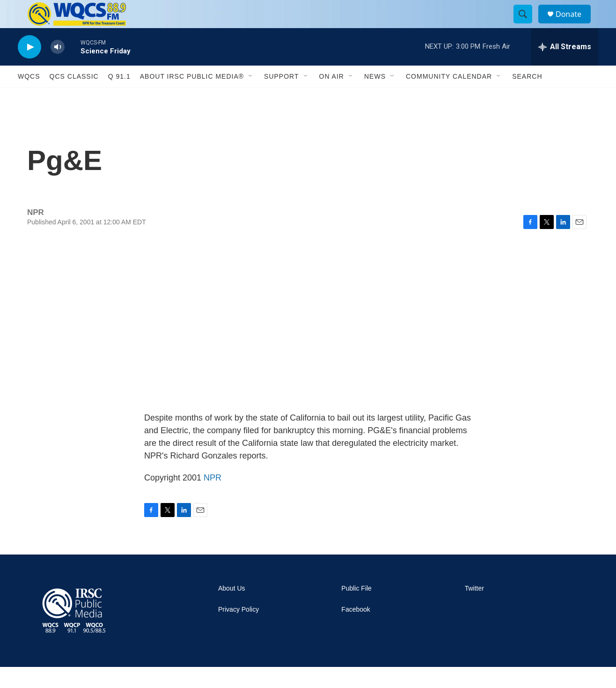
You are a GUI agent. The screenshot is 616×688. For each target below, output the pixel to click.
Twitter (474, 610)
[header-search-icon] (527, 25)
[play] (29, 68)
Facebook (356, 631)
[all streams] (565, 68)
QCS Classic (74, 97)
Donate (574, 25)
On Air (332, 97)
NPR (213, 499)
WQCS (29, 97)
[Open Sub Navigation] (251, 97)
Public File (356, 610)
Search (527, 97)
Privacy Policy (238, 631)
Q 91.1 (119, 97)
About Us (232, 610)
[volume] (58, 68)
